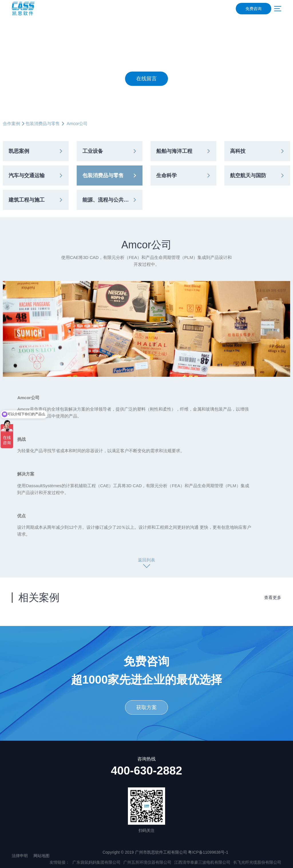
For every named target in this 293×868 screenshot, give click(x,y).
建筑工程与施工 (27, 200)
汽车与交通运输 (27, 175)
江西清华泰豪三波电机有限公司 (202, 862)
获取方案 (146, 707)
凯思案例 (19, 151)
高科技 (238, 151)
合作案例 (11, 123)
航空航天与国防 (248, 175)
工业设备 (93, 151)
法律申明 (20, 856)
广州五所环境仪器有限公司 (147, 862)
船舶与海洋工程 (174, 151)
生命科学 (167, 175)
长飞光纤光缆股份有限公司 (257, 862)
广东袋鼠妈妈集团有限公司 (96, 862)
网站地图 (41, 856)
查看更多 (273, 597)
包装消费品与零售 (43, 123)
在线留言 (146, 79)
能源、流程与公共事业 (108, 200)
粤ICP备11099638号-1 (208, 852)
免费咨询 (254, 9)
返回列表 (146, 560)
